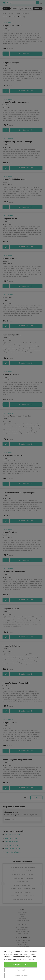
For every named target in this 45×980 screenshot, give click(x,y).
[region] (22, 964)
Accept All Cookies (21, 964)
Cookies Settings (21, 975)
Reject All (21, 970)
